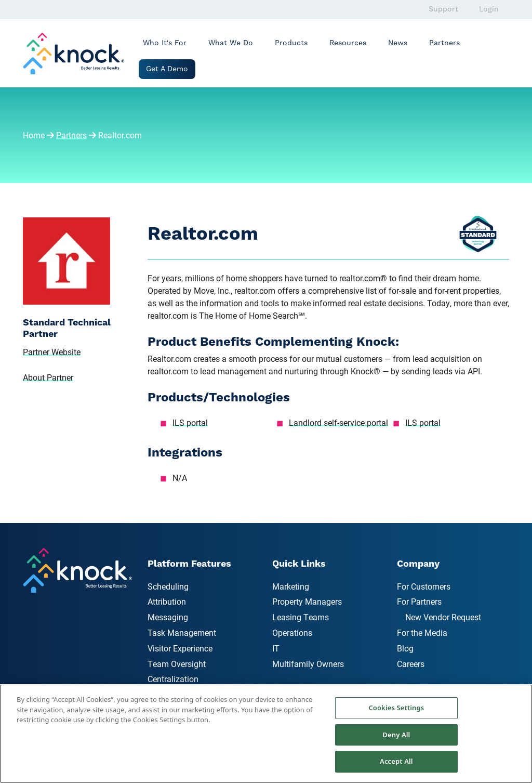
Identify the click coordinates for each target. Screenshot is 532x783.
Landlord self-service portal (338, 422)
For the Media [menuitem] (422, 632)
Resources (348, 43)
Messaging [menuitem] (168, 617)
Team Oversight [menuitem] (177, 664)
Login (489, 9)
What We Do (231, 43)
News (398, 43)
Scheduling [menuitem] (168, 586)
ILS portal (190, 422)
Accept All (396, 761)
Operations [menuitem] (292, 632)
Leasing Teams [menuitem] (301, 617)
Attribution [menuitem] (167, 601)
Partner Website (52, 352)
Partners (444, 43)
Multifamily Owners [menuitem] (308, 664)
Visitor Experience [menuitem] (180, 648)
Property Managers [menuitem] (307, 601)
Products (291, 43)
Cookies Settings (396, 708)
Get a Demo (167, 69)
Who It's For (165, 43)
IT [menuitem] (276, 648)
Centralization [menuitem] (173, 679)
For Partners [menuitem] (419, 601)
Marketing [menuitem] (291, 586)
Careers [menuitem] (411, 664)
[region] (266, 734)
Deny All (396, 735)
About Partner (48, 377)
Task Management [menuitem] (182, 632)
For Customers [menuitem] (424, 586)
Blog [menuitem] (405, 648)
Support (443, 9)
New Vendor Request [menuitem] (443, 617)
